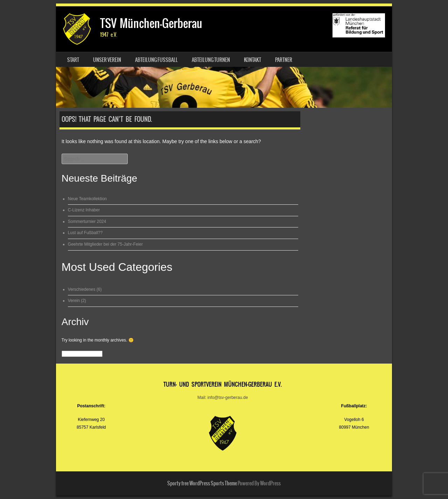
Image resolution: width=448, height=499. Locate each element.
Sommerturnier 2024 (87, 222)
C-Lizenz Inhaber (84, 210)
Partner (284, 60)
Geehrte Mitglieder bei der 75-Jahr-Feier (105, 244)
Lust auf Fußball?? (85, 233)
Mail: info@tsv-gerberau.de (223, 398)
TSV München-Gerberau (151, 23)
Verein (74, 301)
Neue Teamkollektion (87, 199)
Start (73, 60)
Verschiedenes (82, 289)
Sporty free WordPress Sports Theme (202, 483)
